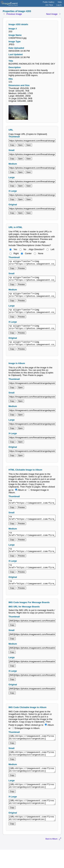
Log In (59, 5)
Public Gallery (49, 2)
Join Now (49, 5)
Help (60, 2)
